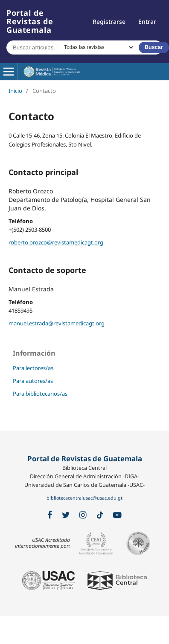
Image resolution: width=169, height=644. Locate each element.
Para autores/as (33, 381)
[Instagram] (83, 515)
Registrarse (109, 22)
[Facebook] (50, 515)
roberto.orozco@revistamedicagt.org (56, 242)
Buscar (154, 47)
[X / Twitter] (66, 515)
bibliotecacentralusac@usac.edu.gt (84, 498)
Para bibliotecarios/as (40, 394)
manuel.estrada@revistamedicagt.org (57, 323)
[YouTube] (117, 515)
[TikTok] (100, 515)
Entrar (147, 22)
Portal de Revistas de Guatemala (30, 21)
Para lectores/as (33, 368)
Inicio (15, 91)
